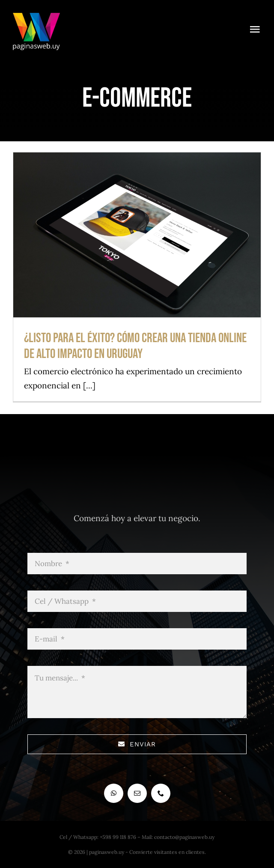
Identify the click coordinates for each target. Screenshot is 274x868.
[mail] (137, 793)
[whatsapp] (114, 793)
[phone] (161, 793)
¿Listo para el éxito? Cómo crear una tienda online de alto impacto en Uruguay (135, 346)
